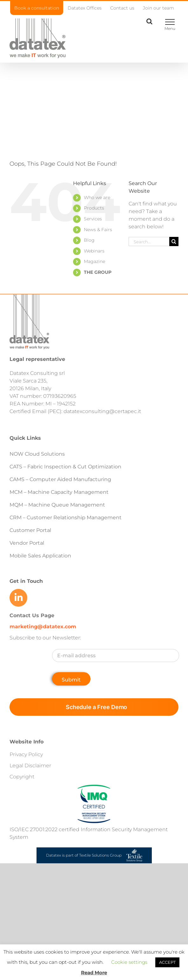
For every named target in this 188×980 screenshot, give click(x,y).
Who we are (97, 197)
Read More (94, 973)
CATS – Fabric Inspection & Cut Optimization (65, 467)
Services (93, 219)
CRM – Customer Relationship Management (66, 518)
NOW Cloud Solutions (37, 454)
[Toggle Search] (149, 21)
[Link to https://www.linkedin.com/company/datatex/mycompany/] (18, 598)
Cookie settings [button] (129, 962)
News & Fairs (98, 230)
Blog (89, 240)
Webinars (94, 251)
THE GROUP (98, 272)
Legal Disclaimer (30, 766)
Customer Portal (30, 530)
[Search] (174, 242)
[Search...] (149, 242)
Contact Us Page (32, 615)
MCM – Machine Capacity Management (59, 492)
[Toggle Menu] (170, 22)
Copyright (22, 777)
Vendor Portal (27, 543)
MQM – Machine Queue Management (57, 505)
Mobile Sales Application (40, 556)
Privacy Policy (26, 754)
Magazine (94, 261)
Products (94, 208)
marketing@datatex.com (43, 627)
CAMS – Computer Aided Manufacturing (60, 479)
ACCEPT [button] (167, 962)
